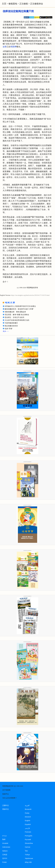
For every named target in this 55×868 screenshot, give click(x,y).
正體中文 (6, 805)
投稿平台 (6, 794)
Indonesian (6, 847)
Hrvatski (5, 843)
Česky (27, 813)
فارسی (27, 828)
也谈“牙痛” (9, 329)
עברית (4, 836)
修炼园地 (13, 4)
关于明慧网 (6, 790)
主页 (4, 4)
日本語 (5, 855)
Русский (28, 840)
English (28, 821)
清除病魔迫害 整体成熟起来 (15, 312)
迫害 (5, 47)
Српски (28, 847)
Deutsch (28, 817)
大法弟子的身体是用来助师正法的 (17, 320)
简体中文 (6, 809)
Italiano (5, 851)
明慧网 (13, 47)
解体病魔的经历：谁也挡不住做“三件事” (19, 309)
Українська (29, 858)
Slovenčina (29, 843)
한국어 (5, 858)
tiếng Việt (28, 862)
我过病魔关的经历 (11, 326)
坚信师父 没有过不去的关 (14, 317)
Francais (28, 832)
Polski (4, 862)
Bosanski (28, 809)
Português (29, 836)
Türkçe (27, 855)
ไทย (26, 851)
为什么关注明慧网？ (10, 798)
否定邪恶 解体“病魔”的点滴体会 (17, 315)
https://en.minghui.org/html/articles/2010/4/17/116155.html (30, 295)
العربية (27, 805)
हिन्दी (4, 840)
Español (28, 824)
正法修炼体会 (37, 4)
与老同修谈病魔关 (11, 323)
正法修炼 (24, 4)
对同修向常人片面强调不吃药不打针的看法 (20, 306)
